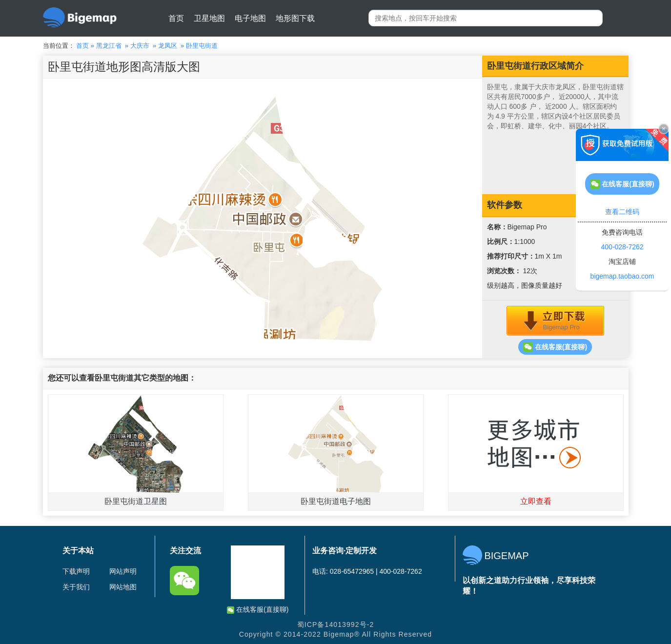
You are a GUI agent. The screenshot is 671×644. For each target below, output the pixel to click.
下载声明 (76, 571)
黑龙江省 (109, 46)
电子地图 (250, 18)
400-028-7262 (622, 247)
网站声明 (123, 571)
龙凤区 (168, 46)
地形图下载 (295, 18)
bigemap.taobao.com (622, 276)
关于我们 (76, 587)
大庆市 (140, 46)
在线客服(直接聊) (555, 347)
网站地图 (123, 587)
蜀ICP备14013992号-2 (336, 624)
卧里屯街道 (202, 46)
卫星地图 (209, 18)
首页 (176, 18)
